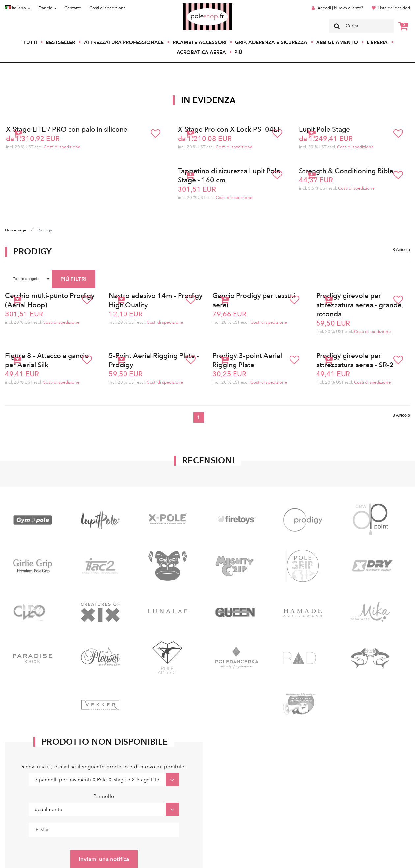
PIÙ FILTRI (73, 279)
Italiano (18, 8)
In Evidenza (208, 100)
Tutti (30, 42)
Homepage (16, 230)
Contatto (73, 8)
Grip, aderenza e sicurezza (271, 42)
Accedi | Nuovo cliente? (340, 8)
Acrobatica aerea (201, 52)
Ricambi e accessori (199, 42)
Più (238, 52)
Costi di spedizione (108, 8)
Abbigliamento (337, 42)
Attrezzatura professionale (124, 42)
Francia (47, 8)
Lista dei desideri (394, 8)
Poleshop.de (192, 5)
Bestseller (60, 42)
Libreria (377, 42)
